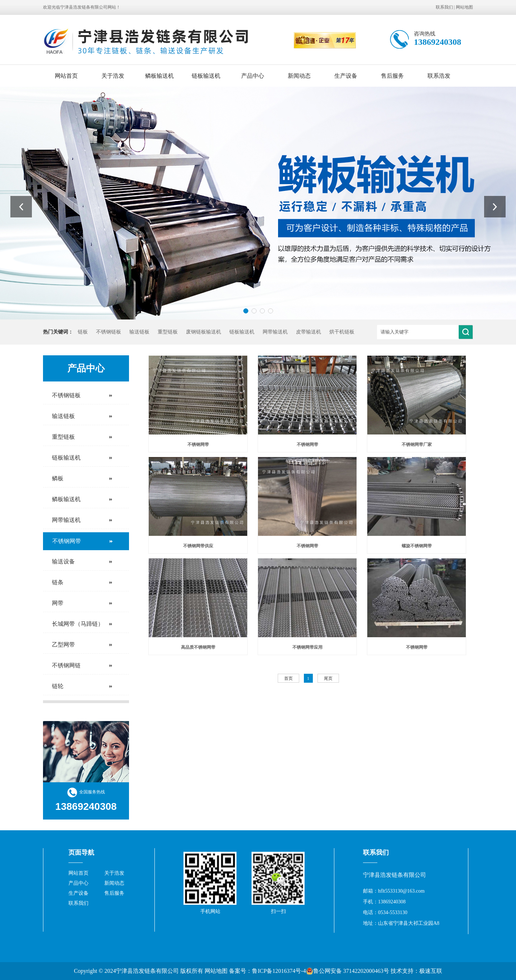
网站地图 (464, 7)
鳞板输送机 (159, 76)
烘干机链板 (342, 332)
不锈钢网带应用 (307, 647)
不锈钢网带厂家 (417, 445)
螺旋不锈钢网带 (417, 546)
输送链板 (139, 332)
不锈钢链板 (109, 332)
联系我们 (444, 7)
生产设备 (346, 76)
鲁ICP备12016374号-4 (279, 971)
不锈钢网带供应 (198, 546)
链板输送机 (206, 76)
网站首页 (66, 76)
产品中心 (253, 76)
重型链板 (168, 332)
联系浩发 (439, 76)
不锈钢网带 (198, 445)
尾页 (328, 678)
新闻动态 (299, 76)
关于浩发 (113, 76)
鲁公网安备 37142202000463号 (348, 971)
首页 (288, 678)
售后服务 (392, 76)
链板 (83, 332)
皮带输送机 (309, 332)
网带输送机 (275, 332)
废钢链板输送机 (204, 332)
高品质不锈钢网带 (198, 647)
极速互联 (431, 971)
